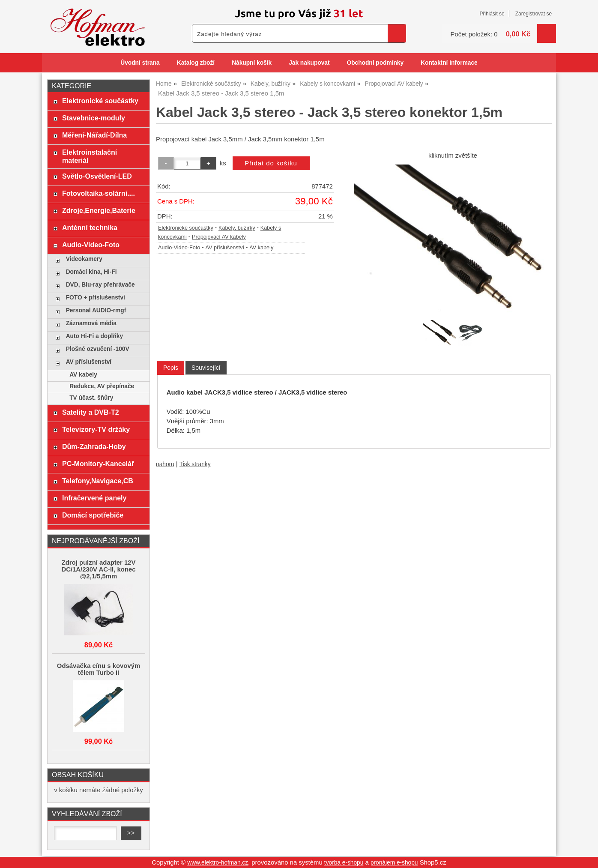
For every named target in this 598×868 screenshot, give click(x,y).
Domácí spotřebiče (93, 515)
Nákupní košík (252, 63)
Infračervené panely (94, 498)
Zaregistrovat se (534, 14)
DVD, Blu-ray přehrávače (100, 285)
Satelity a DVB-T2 (91, 412)
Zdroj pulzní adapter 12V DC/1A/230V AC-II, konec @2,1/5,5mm (98, 569)
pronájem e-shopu (394, 863)
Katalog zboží (196, 63)
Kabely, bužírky (237, 228)
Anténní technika (90, 227)
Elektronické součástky (186, 228)
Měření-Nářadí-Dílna (94, 135)
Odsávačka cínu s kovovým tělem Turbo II (99, 669)
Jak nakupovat (309, 63)
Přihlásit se (492, 14)
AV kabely (261, 248)
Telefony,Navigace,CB (98, 481)
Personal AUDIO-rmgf (96, 310)
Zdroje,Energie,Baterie (99, 210)
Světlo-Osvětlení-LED (97, 176)
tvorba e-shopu (344, 863)
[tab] (171, 368)
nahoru (165, 464)
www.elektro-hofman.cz (218, 863)
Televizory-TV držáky (96, 429)
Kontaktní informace (449, 63)
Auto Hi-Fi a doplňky (94, 336)
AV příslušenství (225, 248)
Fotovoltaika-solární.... (99, 193)
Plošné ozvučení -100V (98, 349)
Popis (171, 368)
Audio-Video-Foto (179, 248)
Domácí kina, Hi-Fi (91, 272)
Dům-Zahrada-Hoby (94, 446)
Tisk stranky (195, 464)
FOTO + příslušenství (96, 298)
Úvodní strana (140, 63)
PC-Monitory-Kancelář (98, 464)
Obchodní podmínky (375, 63)
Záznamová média (91, 323)
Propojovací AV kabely (219, 237)
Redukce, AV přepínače (102, 386)
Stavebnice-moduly (94, 118)
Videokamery (84, 259)
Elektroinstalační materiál (90, 156)
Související (206, 368)
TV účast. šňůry (91, 398)
